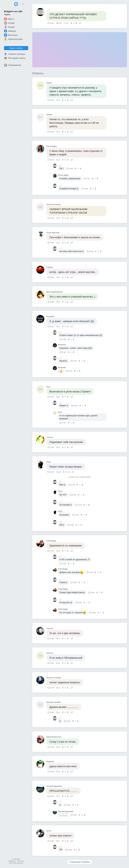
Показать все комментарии (80, 477)
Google (9, 23)
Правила (12, 861)
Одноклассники (13, 39)
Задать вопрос (16, 48)
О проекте (16, 859)
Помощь (20, 861)
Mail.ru (9, 19)
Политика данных (16, 863)
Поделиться (80, 23)
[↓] (76, 23)
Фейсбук (10, 31)
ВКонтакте (11, 35)
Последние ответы (15, 58)
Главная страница (14, 54)
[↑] (72, 23)
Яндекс (9, 27)
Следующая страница (80, 862)
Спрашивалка (13, 65)
